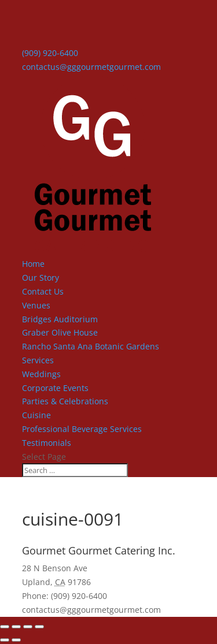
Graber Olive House (60, 332)
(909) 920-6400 (50, 53)
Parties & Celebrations (65, 401)
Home (33, 264)
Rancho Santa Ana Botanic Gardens (91, 346)
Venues (36, 305)
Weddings (41, 374)
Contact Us (43, 291)
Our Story (41, 278)
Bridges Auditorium (60, 319)
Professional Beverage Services (82, 429)
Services (38, 360)
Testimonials (47, 443)
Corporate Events (55, 388)
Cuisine (36, 415)
